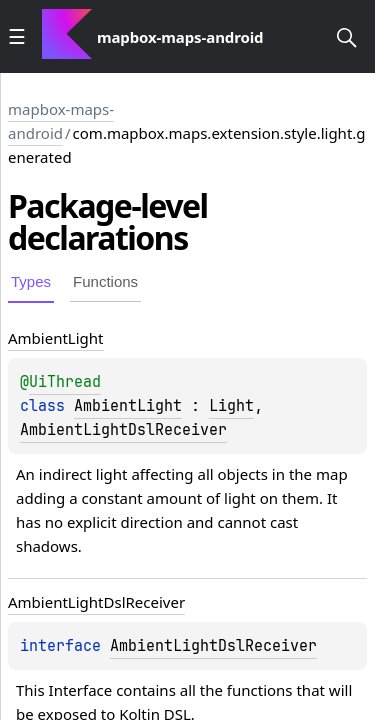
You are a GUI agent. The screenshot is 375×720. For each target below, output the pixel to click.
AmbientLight (128, 406)
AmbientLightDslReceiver (123, 430)
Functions (105, 281)
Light (231, 406)
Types (31, 281)
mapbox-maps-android (61, 121)
